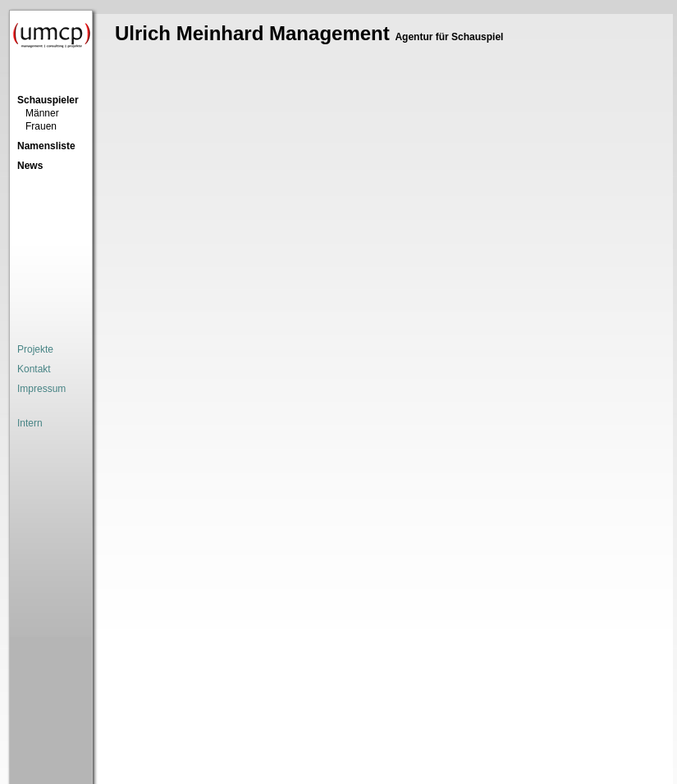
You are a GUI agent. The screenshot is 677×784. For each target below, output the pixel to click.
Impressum (41, 389)
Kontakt (34, 369)
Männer (42, 113)
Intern (30, 423)
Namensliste (46, 146)
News (30, 166)
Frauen (41, 126)
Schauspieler (48, 100)
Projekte (35, 349)
